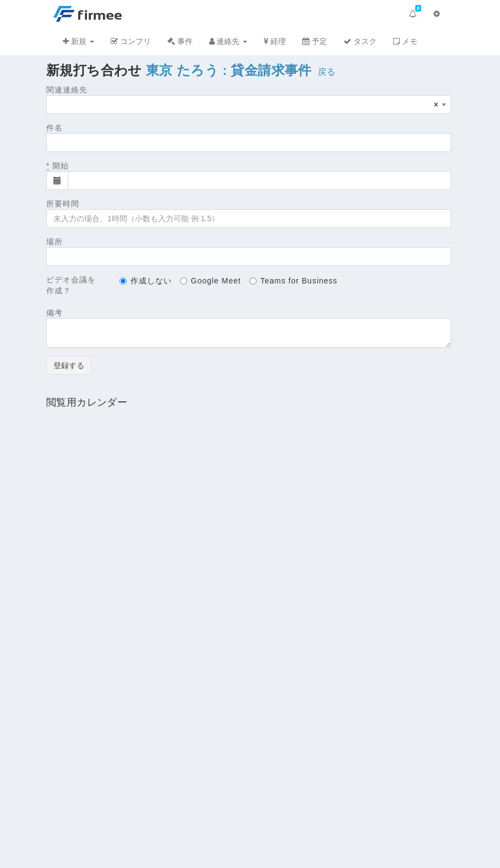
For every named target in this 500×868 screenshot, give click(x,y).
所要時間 (63, 204)
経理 (275, 41)
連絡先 (229, 41)
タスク (360, 41)
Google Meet (211, 281)
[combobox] (249, 105)
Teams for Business (294, 281)
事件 (180, 41)
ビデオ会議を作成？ (71, 285)
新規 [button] (78, 41)
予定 (315, 41)
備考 (55, 313)
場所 (55, 242)
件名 (55, 128)
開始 (58, 166)
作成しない (146, 281)
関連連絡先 (67, 90)
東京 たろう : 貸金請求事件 (229, 70)
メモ (405, 41)
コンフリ (131, 41)
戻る (327, 72)
